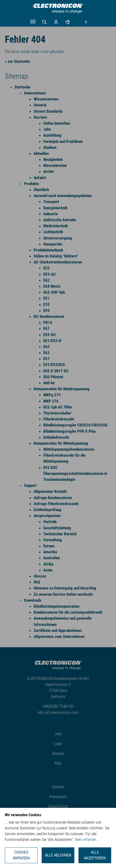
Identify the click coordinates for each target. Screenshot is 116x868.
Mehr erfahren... (87, 840)
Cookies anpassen (21, 855)
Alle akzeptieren (95, 855)
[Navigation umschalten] (33, 22)
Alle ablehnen (58, 855)
